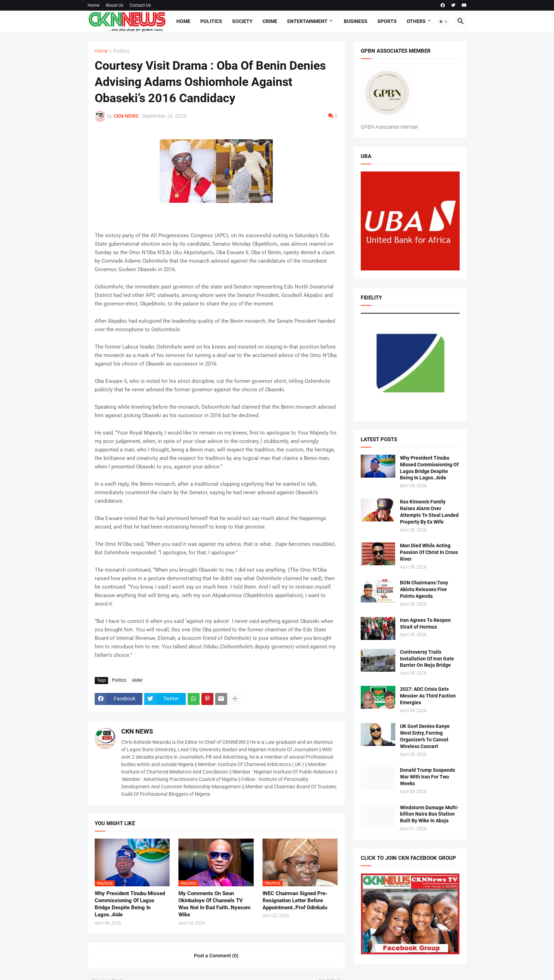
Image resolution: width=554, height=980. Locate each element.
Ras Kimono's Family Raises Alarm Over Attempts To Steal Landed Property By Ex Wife (429, 512)
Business (356, 21)
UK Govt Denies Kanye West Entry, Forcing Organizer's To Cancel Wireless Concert (425, 736)
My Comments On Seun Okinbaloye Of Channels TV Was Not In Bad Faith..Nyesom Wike (214, 904)
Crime (270, 21)
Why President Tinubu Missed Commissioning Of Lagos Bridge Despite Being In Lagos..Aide (130, 904)
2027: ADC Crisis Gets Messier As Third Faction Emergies (428, 696)
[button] (443, 22)
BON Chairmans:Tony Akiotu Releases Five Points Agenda (424, 589)
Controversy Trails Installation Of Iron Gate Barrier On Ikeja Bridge (427, 659)
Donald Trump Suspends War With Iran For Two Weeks (428, 777)
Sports (387, 21)
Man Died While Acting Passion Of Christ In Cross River (429, 552)
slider (137, 680)
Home (93, 5)
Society (242, 21)
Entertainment (307, 21)
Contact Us (140, 5)
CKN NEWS (137, 731)
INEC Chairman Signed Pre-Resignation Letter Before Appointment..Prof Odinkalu (295, 901)
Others (416, 21)
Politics (211, 21)
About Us (114, 5)
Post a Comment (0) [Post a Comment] (216, 956)
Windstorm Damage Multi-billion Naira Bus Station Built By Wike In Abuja (429, 814)
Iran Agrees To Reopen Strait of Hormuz (425, 623)
